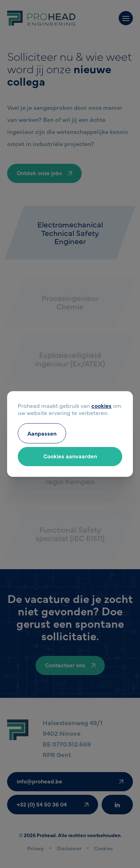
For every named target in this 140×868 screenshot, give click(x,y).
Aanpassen (42, 433)
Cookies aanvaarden (70, 456)
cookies (101, 405)
